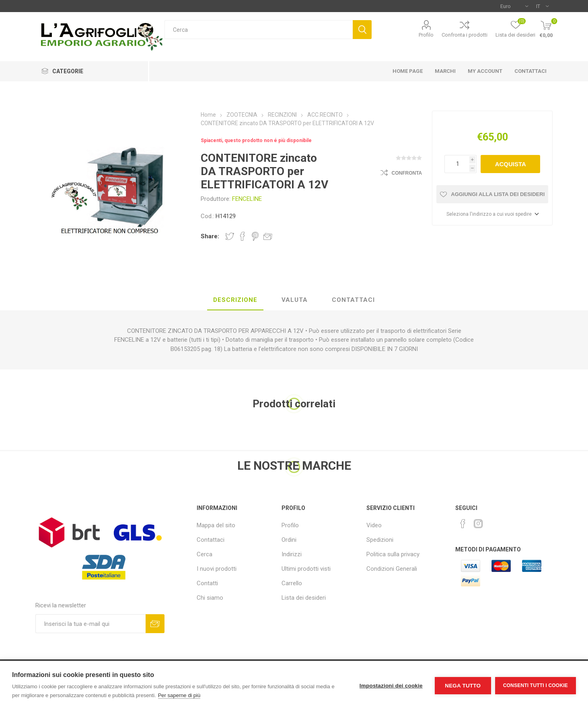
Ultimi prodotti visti (306, 569)
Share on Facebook (243, 236)
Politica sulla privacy (393, 554)
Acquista (511, 164)
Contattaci (211, 540)
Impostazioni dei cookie (391, 686)
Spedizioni (380, 540)
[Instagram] (478, 524)
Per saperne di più (179, 695)
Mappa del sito (216, 525)
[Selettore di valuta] (514, 6)
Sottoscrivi (155, 624)
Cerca (362, 30)
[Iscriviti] (91, 624)
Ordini (289, 540)
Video (374, 525)
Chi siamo (210, 598)
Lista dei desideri (304, 598)
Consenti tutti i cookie (536, 685)
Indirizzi (292, 554)
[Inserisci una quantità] (457, 164)
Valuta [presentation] (295, 300)
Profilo (426, 35)
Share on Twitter (230, 236)
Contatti (207, 583)
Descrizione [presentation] (235, 300)
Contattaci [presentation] (353, 300)
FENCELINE (247, 199)
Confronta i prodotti (465, 35)
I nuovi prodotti (217, 569)
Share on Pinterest (255, 236)
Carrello (292, 583)
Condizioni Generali (392, 569)
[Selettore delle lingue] (542, 6)
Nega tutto (463, 686)
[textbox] (259, 30)
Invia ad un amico (268, 236)
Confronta (407, 173)
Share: (210, 236)
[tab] (235, 300)
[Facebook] (463, 524)
